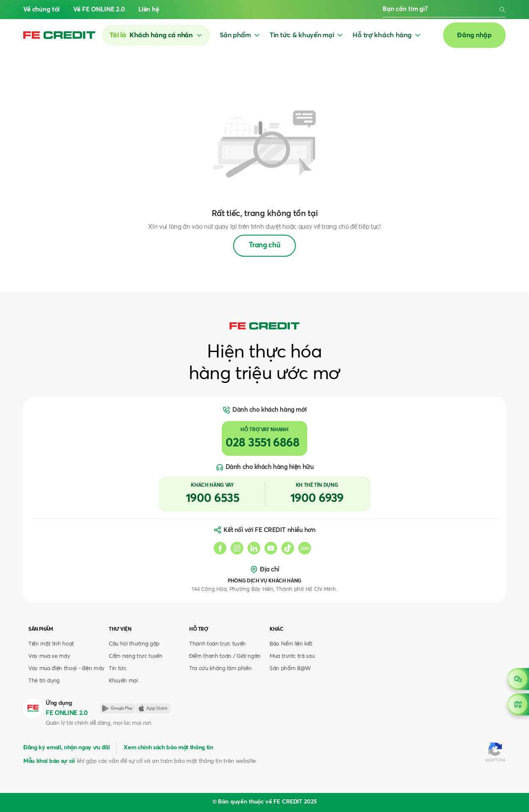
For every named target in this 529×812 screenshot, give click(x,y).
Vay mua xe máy (49, 656)
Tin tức (118, 669)
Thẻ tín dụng (44, 681)
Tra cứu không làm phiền (220, 669)
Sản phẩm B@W (290, 669)
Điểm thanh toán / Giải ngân (225, 656)
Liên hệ (149, 10)
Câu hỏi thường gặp (134, 644)
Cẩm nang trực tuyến (136, 656)
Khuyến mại (123, 681)
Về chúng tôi (41, 10)
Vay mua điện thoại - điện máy (66, 669)
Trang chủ (265, 245)
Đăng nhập (474, 35)
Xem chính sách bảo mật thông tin (168, 748)
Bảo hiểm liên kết (291, 644)
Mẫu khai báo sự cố (49, 761)
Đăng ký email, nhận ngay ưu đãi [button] (66, 748)
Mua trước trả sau (292, 656)
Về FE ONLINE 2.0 (99, 10)
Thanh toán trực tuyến (218, 644)
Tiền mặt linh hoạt (51, 644)
